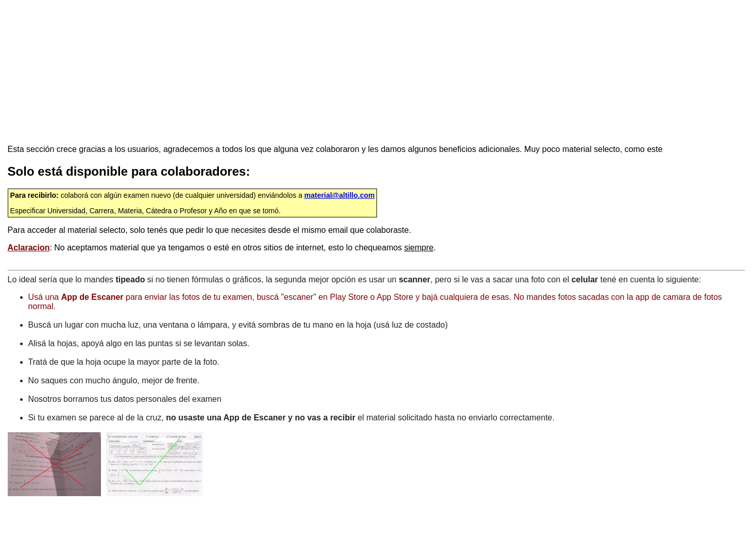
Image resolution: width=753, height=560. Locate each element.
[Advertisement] (262, 72)
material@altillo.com (340, 195)
